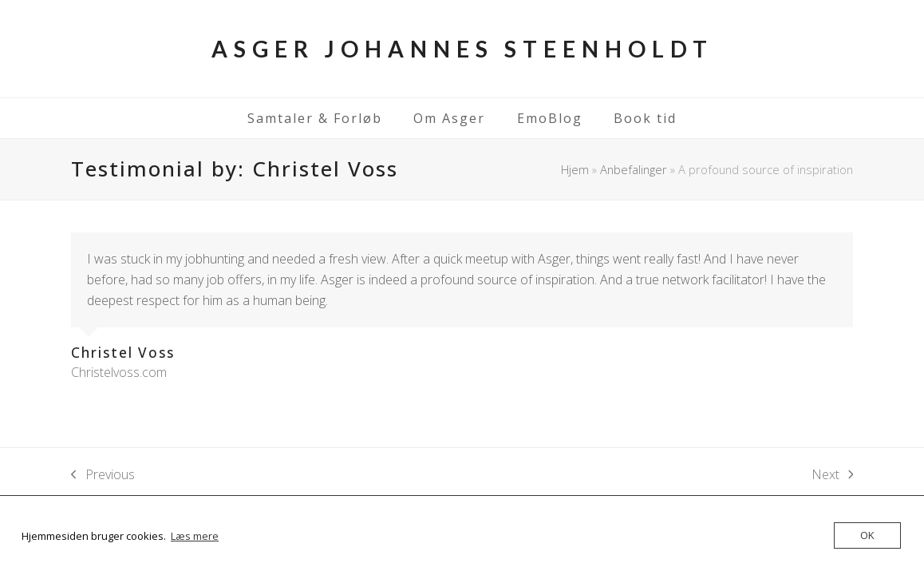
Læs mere (195, 536)
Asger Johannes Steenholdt (462, 49)
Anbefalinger (634, 169)
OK (867, 535)
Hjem (575, 169)
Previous (103, 475)
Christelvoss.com (119, 372)
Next (833, 475)
